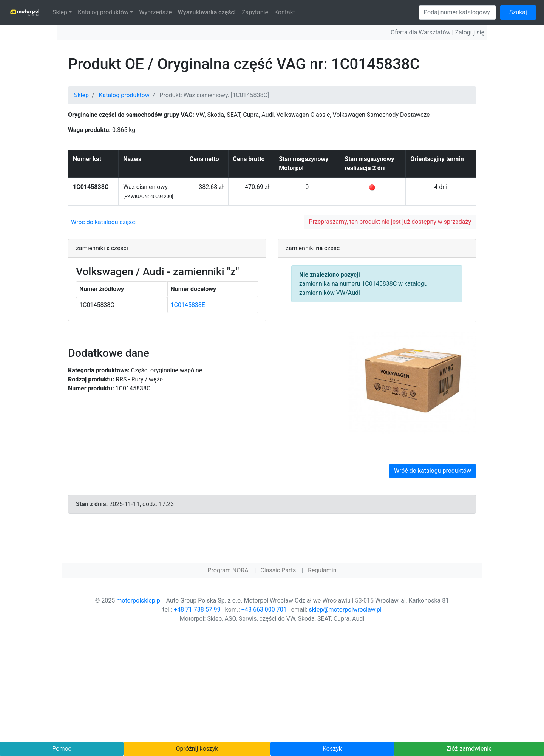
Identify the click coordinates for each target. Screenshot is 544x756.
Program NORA (228, 570)
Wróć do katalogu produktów (433, 471)
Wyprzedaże (155, 12)
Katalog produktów (103, 12)
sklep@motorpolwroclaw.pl (345, 610)
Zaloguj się (470, 32)
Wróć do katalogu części (104, 222)
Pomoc (62, 749)
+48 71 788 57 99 (197, 610)
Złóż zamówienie (469, 749)
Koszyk (332, 749)
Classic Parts (278, 570)
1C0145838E (188, 305)
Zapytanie (255, 12)
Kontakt (285, 12)
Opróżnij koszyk (197, 749)
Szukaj (518, 12)
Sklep (60, 12)
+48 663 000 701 (264, 610)
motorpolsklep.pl (139, 600)
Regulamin (322, 570)
